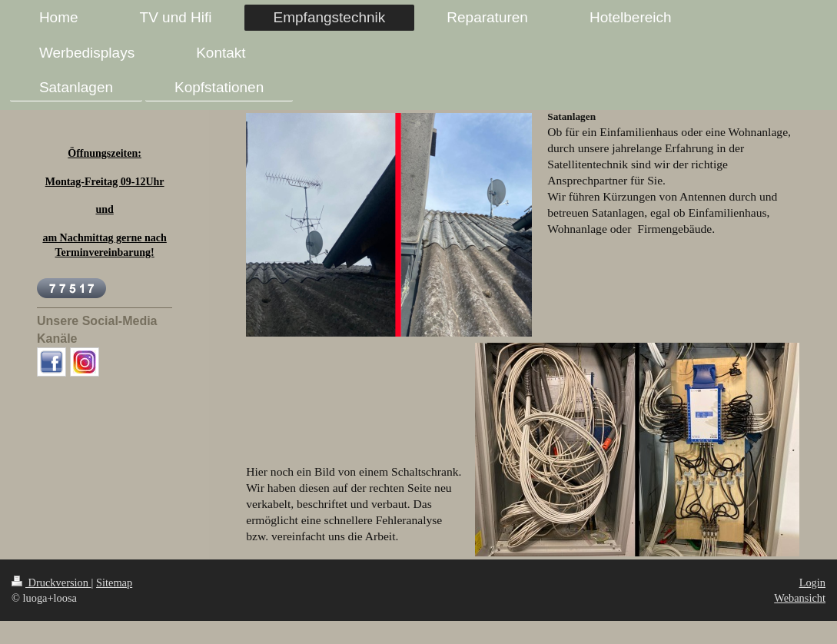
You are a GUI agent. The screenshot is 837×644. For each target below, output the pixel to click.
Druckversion (51, 583)
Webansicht (800, 598)
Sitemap (114, 583)
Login (812, 583)
